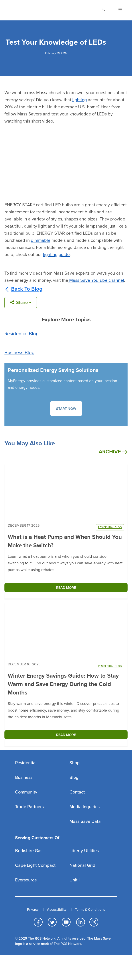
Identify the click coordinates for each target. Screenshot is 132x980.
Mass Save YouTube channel (97, 280)
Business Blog (20, 353)
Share (21, 303)
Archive (113, 452)
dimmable (41, 240)
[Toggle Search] (103, 10)
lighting (80, 100)
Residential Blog (22, 334)
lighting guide (56, 255)
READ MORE (66, 588)
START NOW (66, 409)
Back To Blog (23, 289)
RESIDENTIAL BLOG (110, 527)
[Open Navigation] (117, 10)
